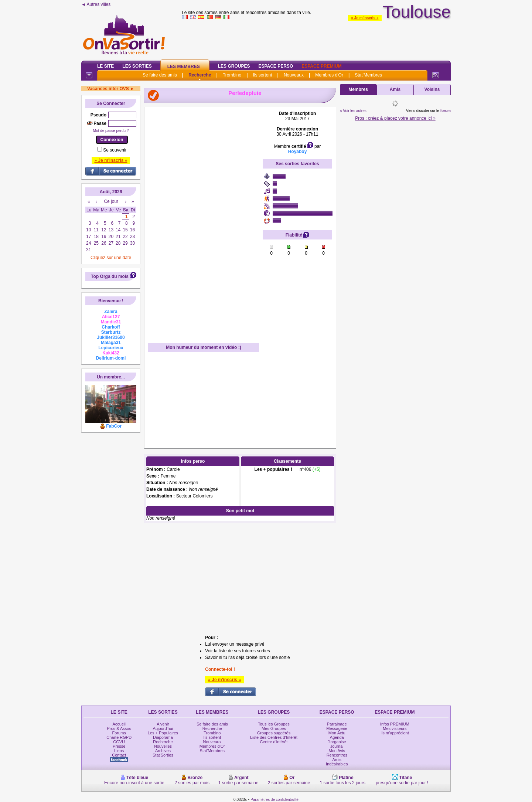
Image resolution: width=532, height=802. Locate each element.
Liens (119, 751)
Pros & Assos (119, 728)
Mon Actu (337, 733)
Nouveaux (294, 75)
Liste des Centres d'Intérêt (274, 737)
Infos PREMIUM (395, 724)
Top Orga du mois (110, 276)
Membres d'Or (329, 75)
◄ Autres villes (96, 4)
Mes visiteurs (395, 728)
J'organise (337, 742)
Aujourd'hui (163, 728)
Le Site (105, 66)
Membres (358, 89)
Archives (163, 751)
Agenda (337, 737)
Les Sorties (137, 66)
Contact (119, 755)
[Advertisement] (316, 38)
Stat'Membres (368, 75)
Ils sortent (262, 75)
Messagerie (337, 728)
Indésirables (337, 764)
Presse (119, 746)
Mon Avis (337, 751)
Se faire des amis (160, 75)
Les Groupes (234, 66)
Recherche (200, 75)
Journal (337, 746)
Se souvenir (115, 150)
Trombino (232, 75)
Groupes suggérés (274, 733)
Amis (395, 89)
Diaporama (163, 737)
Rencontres (337, 755)
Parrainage (337, 724)
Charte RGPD (119, 737)
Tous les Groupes (274, 724)
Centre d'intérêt (274, 742)
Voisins (432, 89)
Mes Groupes (274, 728)
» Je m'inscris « (365, 18)
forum (446, 111)
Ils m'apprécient (395, 733)
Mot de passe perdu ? (111, 131)
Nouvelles (163, 746)
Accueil (119, 724)
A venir (163, 724)
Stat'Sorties (163, 755)
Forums (119, 733)
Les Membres (184, 67)
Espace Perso (276, 66)
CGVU (119, 742)
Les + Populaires (163, 733)
